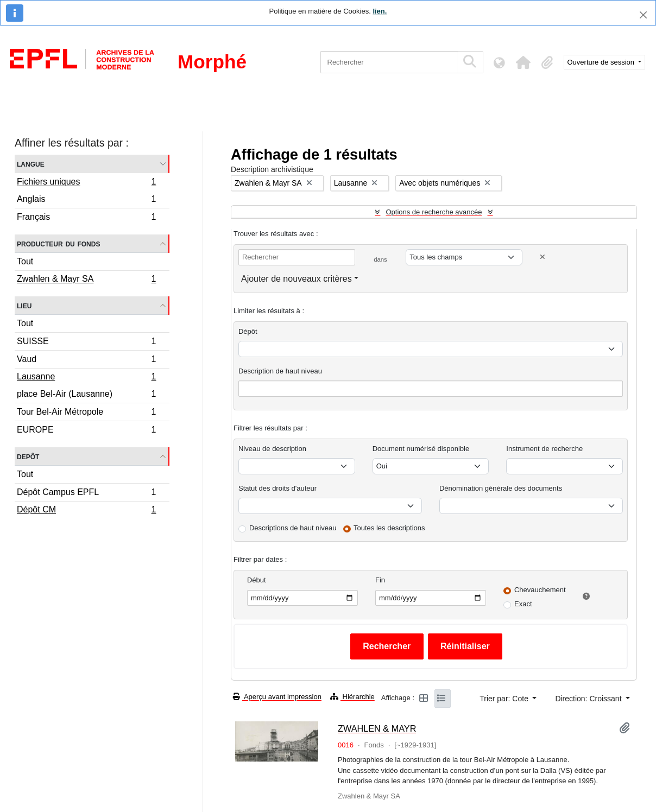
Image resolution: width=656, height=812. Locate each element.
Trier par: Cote (505, 699)
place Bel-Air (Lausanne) (86, 395)
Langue (31, 164)
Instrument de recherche (544, 449)
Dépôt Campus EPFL (86, 494)
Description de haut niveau (280, 371)
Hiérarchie (352, 697)
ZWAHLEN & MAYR (377, 728)
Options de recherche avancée (434, 212)
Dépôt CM (86, 511)
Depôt (28, 456)
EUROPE (86, 431)
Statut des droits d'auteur (277, 488)
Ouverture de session (602, 62)
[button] (523, 62)
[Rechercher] (389, 62)
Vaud (86, 361)
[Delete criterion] (543, 257)
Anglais (86, 201)
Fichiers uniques (86, 183)
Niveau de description (272, 449)
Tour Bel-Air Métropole (86, 413)
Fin (380, 580)
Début (257, 580)
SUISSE (86, 343)
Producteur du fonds (58, 243)
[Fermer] (643, 15)
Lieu (24, 305)
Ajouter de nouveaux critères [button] (297, 279)
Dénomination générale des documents (501, 488)
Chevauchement (540, 590)
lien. (380, 11)
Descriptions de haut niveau (293, 528)
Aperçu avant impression (277, 697)
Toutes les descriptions (389, 528)
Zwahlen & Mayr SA (86, 280)
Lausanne (86, 378)
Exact (523, 604)
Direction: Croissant (589, 699)
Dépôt (248, 331)
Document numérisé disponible (421, 449)
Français (86, 218)
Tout (25, 261)
